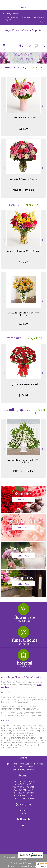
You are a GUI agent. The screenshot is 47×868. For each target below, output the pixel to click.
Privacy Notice (31, 863)
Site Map (33, 866)
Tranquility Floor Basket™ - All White (23, 461)
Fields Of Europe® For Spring (24, 251)
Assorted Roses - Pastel (24, 179)
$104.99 (24, 395)
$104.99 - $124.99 (24, 471)
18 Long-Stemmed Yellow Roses (23, 314)
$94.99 (24, 324)
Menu (4, 49)
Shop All (37, 68)
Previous (4, 106)
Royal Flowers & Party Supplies (24, 30)
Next (43, 106)
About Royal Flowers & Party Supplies (21, 677)
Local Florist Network (18, 866)
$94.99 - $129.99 (23, 190)
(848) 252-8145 (13, 13)
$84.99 (24, 129)
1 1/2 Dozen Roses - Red (24, 384)
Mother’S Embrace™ (23, 118)
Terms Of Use (16, 863)
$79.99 (23, 262)
